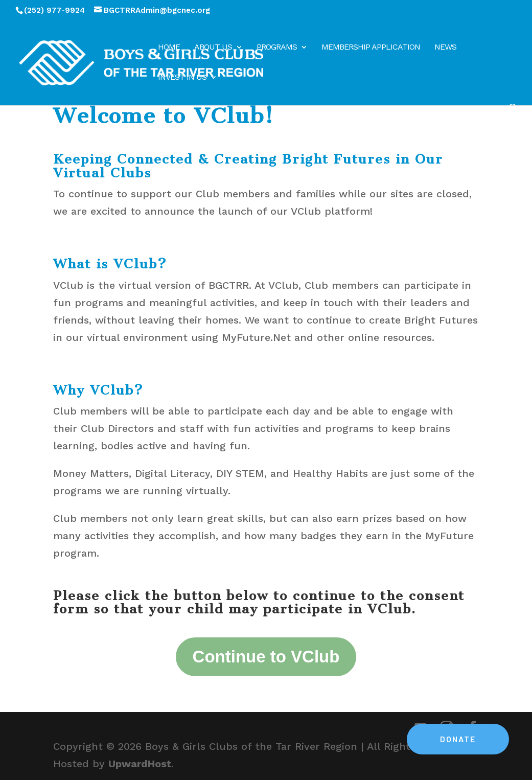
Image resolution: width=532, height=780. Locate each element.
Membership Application (371, 48)
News (445, 48)
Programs (277, 48)
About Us (213, 48)
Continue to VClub (266, 657)
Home (169, 48)
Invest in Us (182, 78)
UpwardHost (140, 764)
